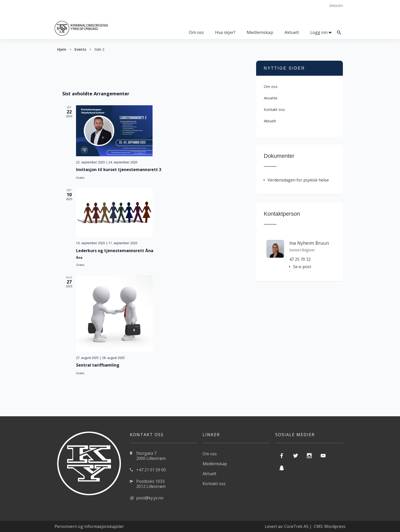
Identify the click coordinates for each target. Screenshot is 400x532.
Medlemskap (260, 32)
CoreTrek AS (296, 526)
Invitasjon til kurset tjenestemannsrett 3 (119, 170)
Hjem (62, 49)
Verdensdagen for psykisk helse (296, 180)
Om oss (196, 32)
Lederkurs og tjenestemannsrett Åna (115, 251)
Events (80, 49)
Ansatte (271, 98)
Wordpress (335, 526)
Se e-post (300, 267)
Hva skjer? (225, 32)
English (336, 6)
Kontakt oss (274, 109)
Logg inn (319, 32)
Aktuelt (292, 32)
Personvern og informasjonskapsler (89, 526)
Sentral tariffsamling (98, 365)
